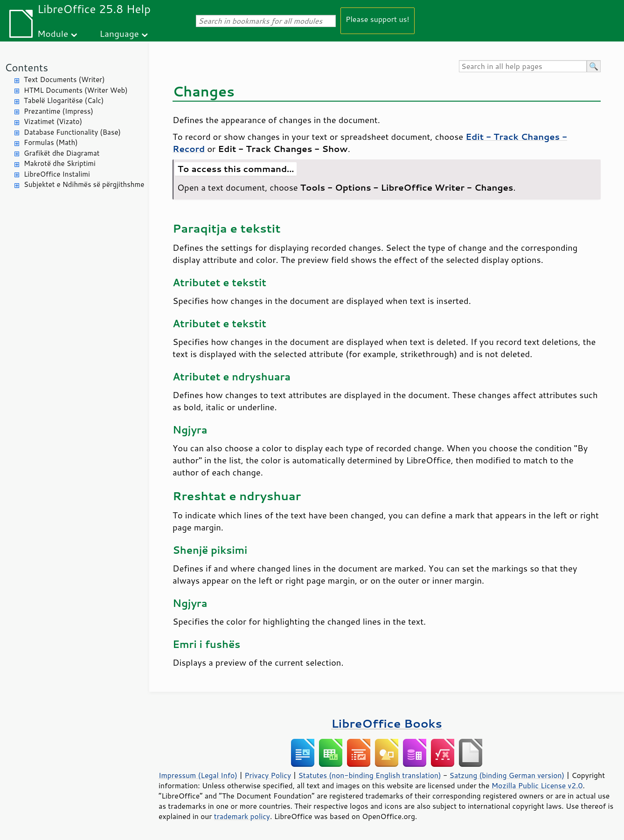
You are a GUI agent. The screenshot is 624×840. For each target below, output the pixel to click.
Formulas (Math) (51, 142)
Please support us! (378, 19)
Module (53, 33)
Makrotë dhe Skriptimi (60, 163)
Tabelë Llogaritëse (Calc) (64, 100)
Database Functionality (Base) (72, 132)
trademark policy (242, 816)
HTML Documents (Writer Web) (76, 90)
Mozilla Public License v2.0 (537, 785)
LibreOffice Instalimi (57, 174)
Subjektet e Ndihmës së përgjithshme (84, 184)
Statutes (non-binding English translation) (369, 775)
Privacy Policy (268, 775)
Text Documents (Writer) (64, 79)
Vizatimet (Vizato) (53, 121)
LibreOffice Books (387, 723)
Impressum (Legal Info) (198, 775)
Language (119, 33)
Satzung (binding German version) (507, 775)
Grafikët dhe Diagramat (62, 153)
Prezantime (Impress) (59, 111)
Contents (26, 67)
